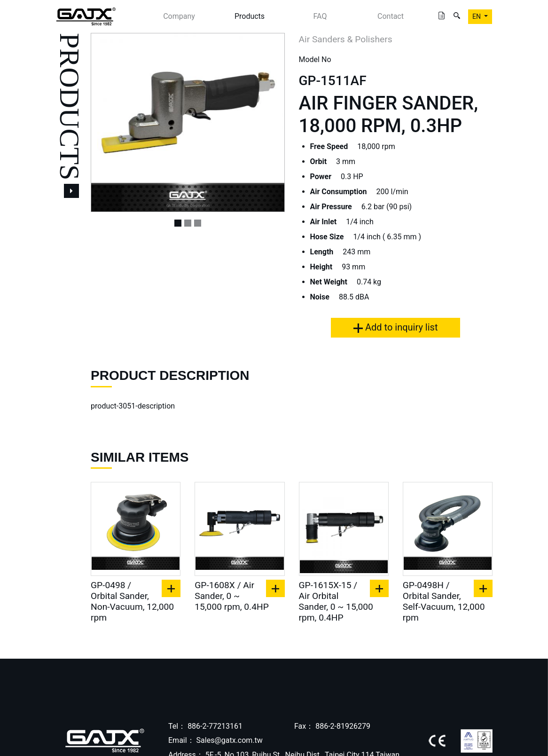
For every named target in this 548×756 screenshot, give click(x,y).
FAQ (320, 16)
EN (477, 16)
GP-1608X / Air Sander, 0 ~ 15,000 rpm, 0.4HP (232, 596)
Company (179, 16)
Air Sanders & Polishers (346, 39)
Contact (391, 16)
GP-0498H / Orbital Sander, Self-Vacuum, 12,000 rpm (444, 601)
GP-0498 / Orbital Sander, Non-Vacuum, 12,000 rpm (132, 601)
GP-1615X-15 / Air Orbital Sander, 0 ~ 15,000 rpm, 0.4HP (336, 601)
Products (250, 16)
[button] (105, 122)
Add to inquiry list (395, 327)
